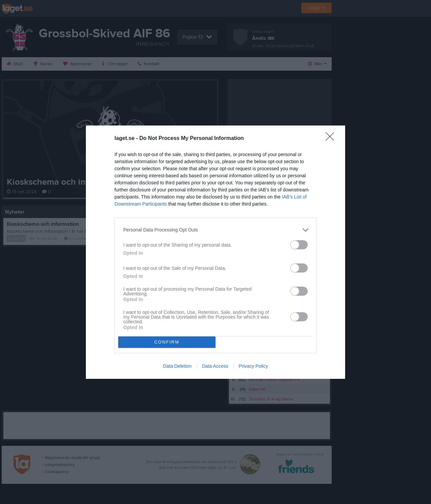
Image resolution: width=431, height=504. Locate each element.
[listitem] (215, 230)
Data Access (215, 366)
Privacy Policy (253, 366)
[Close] (332, 139)
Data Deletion (177, 366)
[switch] (299, 245)
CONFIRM (167, 342)
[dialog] (215, 252)
